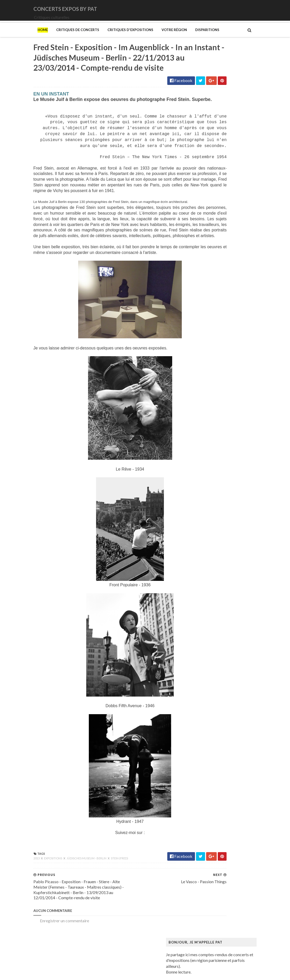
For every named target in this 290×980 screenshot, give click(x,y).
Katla (204, 277)
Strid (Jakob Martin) (218, 852)
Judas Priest (210, 271)
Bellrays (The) (212, 207)
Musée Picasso (213, 738)
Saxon (205, 361)
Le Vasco (207, 281)
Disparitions (174, 37)
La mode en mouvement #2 (223, 638)
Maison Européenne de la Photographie (234, 663)
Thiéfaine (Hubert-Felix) (221, 376)
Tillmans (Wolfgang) (218, 862)
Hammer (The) (212, 604)
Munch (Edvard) (214, 723)
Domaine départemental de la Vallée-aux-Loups (241, 529)
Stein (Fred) (86, 893)
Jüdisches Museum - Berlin (53, 893)
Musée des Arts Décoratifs (223, 762)
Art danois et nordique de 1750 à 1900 (233, 440)
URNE (205, 381)
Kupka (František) (215, 628)
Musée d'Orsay (213, 743)
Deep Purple (210, 242)
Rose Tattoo (210, 351)
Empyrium (208, 252)
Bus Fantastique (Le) (217, 484)
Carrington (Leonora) (218, 494)
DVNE (205, 237)
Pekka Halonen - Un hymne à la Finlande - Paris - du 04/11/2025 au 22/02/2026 (244, 815)
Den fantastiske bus (217, 519)
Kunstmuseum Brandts (219, 623)
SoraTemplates (34, 973)
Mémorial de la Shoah (218, 787)
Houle (205, 262)
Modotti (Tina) (213, 718)
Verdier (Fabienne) (216, 877)
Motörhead (210, 316)
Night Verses (211, 326)
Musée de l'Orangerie (219, 758)
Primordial (209, 346)
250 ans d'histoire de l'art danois (228, 420)
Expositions (20, 893)
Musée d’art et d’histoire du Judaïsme (232, 782)
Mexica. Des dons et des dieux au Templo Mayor (242, 698)
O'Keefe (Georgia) (216, 792)
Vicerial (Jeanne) (214, 882)
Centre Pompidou (215, 499)
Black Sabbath (212, 212)
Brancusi (207, 474)
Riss (203, 832)
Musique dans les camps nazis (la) (229, 728)
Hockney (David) (215, 619)
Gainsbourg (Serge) (217, 554)
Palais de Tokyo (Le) (217, 802)
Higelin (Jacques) (215, 257)
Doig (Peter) (210, 524)
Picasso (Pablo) (213, 822)
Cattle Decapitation (217, 222)
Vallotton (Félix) (213, 867)
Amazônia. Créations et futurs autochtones (237, 430)
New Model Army (215, 321)
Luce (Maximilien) (215, 653)
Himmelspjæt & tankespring (224, 614)
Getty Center (211, 574)
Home (9, 37)
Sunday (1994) (212, 366)
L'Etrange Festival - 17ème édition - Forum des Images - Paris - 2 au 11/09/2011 (255, 130)
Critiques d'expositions (97, 37)
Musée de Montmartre (220, 748)
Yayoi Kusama (212, 892)
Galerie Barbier (213, 559)
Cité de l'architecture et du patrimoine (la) (236, 504)
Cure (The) (209, 232)
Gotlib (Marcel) (213, 589)
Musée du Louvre (215, 773)
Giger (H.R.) (210, 579)
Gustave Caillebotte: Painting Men (230, 594)
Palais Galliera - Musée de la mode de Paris (237, 797)
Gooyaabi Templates (96, 973)
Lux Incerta (209, 286)
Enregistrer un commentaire (31, 956)
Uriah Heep (210, 391)
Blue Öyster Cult (214, 217)
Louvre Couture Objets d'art (224, 648)
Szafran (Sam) (212, 857)
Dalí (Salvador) (212, 509)
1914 (204, 192)
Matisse (207, 693)
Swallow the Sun (213, 371)
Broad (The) (210, 480)
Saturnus (207, 356)
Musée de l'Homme (217, 753)
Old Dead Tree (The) (218, 331)
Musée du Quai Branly (219, 777)
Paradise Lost (211, 341)
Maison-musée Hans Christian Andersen (235, 678)
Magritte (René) (214, 658)
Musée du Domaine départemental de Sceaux (239, 767)
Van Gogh (208, 872)
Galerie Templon (214, 569)
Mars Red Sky (212, 291)
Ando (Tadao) (211, 435)
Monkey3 (208, 296)
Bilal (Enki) (209, 465)
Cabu (204, 489)
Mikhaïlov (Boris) (215, 708)
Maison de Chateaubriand (222, 668)
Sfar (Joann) (210, 842)
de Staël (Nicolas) (215, 912)
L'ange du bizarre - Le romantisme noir (233, 633)
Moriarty (208, 311)
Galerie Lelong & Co (217, 564)
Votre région (141, 37)
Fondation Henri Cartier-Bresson (229, 544)
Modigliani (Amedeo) (218, 713)
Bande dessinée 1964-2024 (224, 460)
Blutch (205, 469)
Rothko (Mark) (213, 837)
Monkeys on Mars (216, 301)
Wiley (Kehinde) (213, 887)
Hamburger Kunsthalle (220, 599)
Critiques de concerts (44, 37)
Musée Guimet (212, 733)
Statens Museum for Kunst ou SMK (230, 847)
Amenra (206, 202)
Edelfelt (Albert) (214, 534)
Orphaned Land (213, 336)
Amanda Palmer (213, 197)
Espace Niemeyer (215, 539)
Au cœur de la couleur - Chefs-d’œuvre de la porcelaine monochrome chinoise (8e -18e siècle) (242, 447)
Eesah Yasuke (211, 247)
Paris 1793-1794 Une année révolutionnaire (238, 807)
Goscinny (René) (214, 584)
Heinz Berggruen (215, 608)
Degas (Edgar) (212, 514)
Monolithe (209, 306)
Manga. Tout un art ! (217, 688)
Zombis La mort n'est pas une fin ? (229, 897)
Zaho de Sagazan (214, 396)
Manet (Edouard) (215, 683)
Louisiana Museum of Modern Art (229, 643)
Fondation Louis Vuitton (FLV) (226, 549)
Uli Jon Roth (210, 386)
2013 (3, 893)
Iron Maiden (210, 266)
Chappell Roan (212, 227)
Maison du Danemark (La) (222, 673)
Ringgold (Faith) (214, 827)
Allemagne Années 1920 (221, 425)
